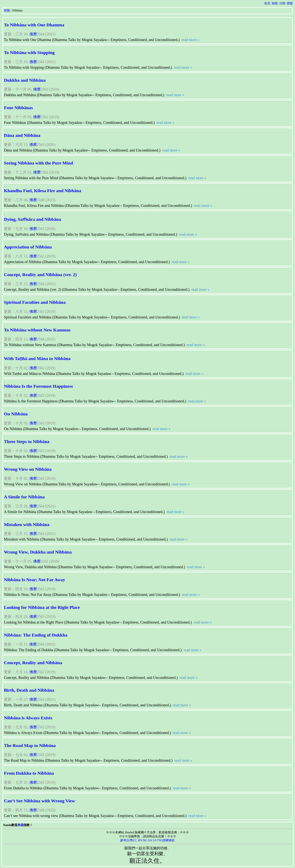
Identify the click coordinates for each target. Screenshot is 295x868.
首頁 (267, 3)
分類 (282, 3)
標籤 (290, 3)
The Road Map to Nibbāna (30, 745)
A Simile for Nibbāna (24, 497)
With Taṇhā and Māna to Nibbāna (37, 359)
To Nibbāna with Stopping (29, 53)
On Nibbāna (16, 414)
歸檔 (275, 3)
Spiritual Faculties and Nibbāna (35, 302)
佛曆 (33, 34)
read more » (190, 40)
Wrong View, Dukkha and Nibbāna (38, 552)
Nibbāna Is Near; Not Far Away (35, 580)
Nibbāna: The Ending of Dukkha (36, 635)
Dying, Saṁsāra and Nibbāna (32, 219)
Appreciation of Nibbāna (28, 247)
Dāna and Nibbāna (22, 135)
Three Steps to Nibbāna (27, 442)
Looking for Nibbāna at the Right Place (42, 607)
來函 (21, 825)
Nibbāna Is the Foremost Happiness (38, 386)
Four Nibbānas (18, 108)
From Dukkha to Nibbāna (29, 773)
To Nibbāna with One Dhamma (34, 25)
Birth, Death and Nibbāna (29, 690)
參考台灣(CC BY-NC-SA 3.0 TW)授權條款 (147, 840)
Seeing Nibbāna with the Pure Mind (38, 163)
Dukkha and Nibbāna (25, 80)
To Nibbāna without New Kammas (37, 330)
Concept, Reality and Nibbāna (33, 663)
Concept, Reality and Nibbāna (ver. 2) (40, 275)
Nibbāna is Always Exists (28, 718)
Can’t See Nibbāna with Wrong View (40, 801)
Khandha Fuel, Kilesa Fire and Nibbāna (43, 191)
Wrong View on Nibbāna (28, 469)
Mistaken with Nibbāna (27, 525)
